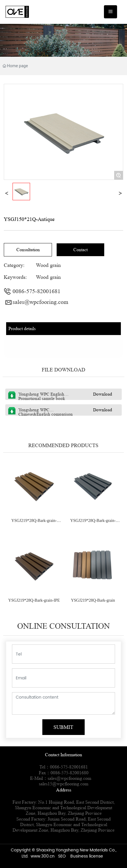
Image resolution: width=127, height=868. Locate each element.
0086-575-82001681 (36, 291)
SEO (62, 856)
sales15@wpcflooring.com (63, 784)
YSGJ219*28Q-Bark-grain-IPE (34, 600)
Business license (87, 856)
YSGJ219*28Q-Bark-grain (93, 600)
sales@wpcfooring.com (40, 302)
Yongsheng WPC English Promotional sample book (42, 396)
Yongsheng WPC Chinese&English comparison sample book (46, 414)
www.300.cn (43, 856)
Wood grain (48, 265)
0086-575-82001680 (69, 773)
